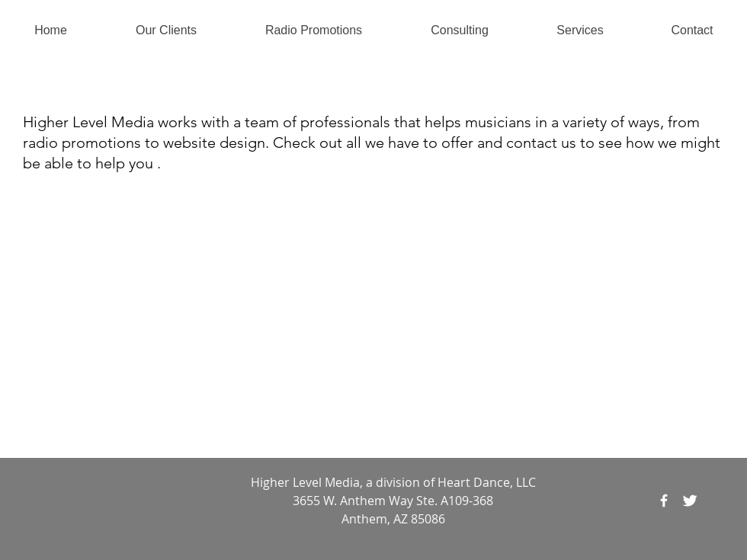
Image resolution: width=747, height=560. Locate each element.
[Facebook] (664, 501)
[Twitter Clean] (690, 501)
